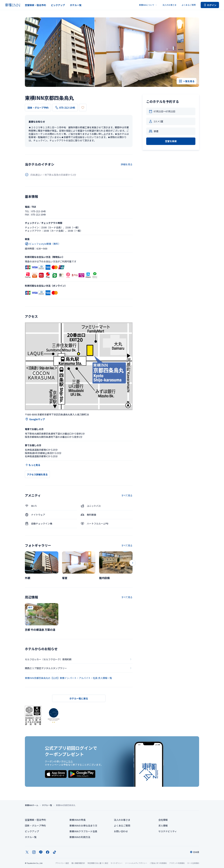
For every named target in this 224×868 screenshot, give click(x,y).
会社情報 (163, 820)
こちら (69, 761)
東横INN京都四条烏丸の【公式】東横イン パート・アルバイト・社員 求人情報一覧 (68, 678)
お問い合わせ (121, 831)
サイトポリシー (117, 863)
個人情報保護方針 (78, 863)
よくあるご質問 (189, 5)
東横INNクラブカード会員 (83, 831)
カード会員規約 (193, 863)
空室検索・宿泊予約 (35, 5)
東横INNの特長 (77, 820)
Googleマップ (35, 419)
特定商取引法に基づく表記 (98, 863)
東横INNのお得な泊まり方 (83, 826)
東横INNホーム (32, 805)
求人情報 (163, 826)
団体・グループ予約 (38, 108)
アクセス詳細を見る (37, 474)
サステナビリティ (168, 831)
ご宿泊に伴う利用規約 (158, 863)
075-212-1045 (65, 108)
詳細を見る (127, 164)
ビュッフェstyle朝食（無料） (43, 244)
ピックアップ (58, 5)
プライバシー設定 (62, 863)
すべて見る (127, 495)
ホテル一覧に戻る (79, 698)
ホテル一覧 (76, 5)
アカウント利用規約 (177, 863)
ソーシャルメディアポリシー (136, 863)
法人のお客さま (169, 5)
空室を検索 (171, 141)
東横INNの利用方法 (80, 837)
